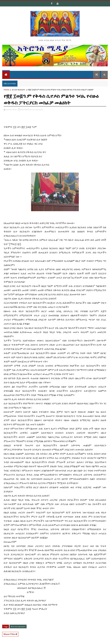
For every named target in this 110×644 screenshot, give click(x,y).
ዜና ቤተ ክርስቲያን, (37, 109)
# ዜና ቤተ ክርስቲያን (18, 626)
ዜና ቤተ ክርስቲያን (18, 90)
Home (6, 90)
